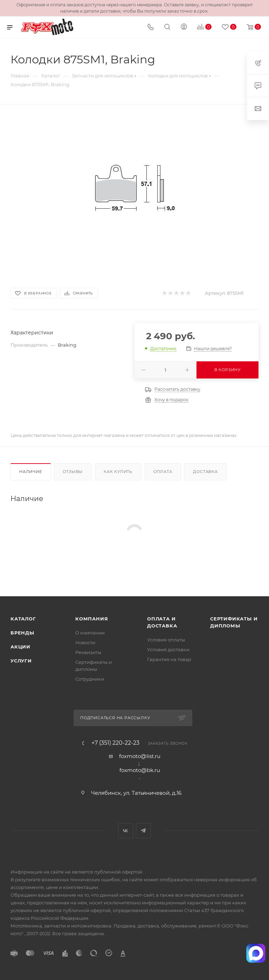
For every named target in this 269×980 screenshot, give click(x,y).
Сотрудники (90, 679)
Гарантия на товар (169, 659)
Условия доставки (168, 649)
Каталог (23, 619)
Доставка (205, 472)
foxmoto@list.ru (140, 756)
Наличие (31, 472)
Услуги (21, 661)
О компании (90, 633)
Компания (92, 619)
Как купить (118, 472)
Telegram (143, 831)
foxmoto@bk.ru (140, 770)
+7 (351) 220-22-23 (115, 743)
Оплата (163, 472)
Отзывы (73, 472)
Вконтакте (126, 831)
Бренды (22, 633)
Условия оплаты (166, 640)
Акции (20, 647)
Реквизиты (88, 652)
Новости (85, 642)
